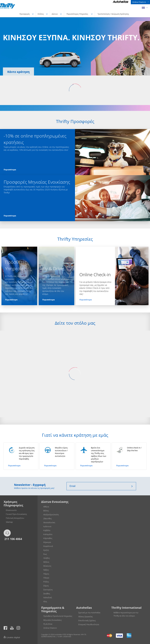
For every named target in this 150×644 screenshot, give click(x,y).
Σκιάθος (47, 594)
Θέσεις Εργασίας (86, 616)
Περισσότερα (10, 170)
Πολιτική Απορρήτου (15, 518)
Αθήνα (46, 507)
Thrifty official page (12, 628)
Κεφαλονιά (48, 546)
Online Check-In (139, 2)
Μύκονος (47, 566)
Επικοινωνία (11, 510)
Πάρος (46, 574)
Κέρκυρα (47, 542)
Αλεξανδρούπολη (51, 515)
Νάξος (46, 570)
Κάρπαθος (48, 538)
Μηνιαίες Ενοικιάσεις (53, 620)
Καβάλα (47, 530)
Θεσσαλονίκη (49, 522)
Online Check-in (50, 628)
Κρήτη (46, 550)
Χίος (45, 601)
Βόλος (46, 511)
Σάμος (46, 586)
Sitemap (9, 522)
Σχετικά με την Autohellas (89, 613)
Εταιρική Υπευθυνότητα (89, 624)
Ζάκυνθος (48, 518)
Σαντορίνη (48, 590)
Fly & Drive (48, 624)
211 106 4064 (13, 539)
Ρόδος (46, 582)
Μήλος (46, 562)
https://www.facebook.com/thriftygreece (5, 628)
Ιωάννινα (47, 526)
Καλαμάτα (48, 534)
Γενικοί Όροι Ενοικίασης (16, 514)
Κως (45, 554)
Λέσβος (47, 558)
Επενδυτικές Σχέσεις (87, 620)
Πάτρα (46, 578)
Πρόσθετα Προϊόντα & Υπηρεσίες (58, 616)
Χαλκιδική (48, 597)
